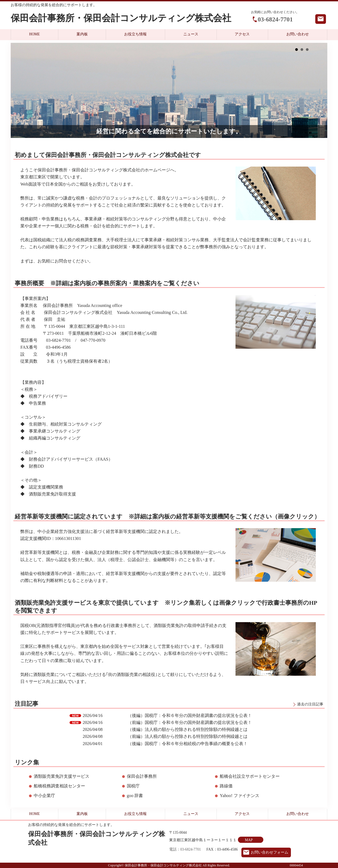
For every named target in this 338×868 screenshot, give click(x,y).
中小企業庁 (44, 796)
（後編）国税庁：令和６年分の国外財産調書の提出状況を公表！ (190, 715)
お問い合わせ (298, 34)
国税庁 (133, 786)
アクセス (242, 34)
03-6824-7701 (275, 19)
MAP (249, 840)
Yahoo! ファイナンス (239, 796)
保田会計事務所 (142, 776)
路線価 (226, 786)
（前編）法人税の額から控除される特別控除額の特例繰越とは (188, 736)
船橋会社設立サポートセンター (250, 776)
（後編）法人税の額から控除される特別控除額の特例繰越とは (188, 729)
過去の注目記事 (310, 704)
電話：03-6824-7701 (185, 849)
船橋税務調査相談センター (59, 786)
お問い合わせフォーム (269, 852)
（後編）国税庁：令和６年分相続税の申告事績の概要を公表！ (188, 744)
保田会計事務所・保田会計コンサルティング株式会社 (121, 18)
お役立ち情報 (135, 34)
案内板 (82, 34)
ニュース (191, 34)
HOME (35, 34)
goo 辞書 (135, 796)
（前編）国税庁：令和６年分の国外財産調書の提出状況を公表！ (190, 722)
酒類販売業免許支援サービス (62, 776)
